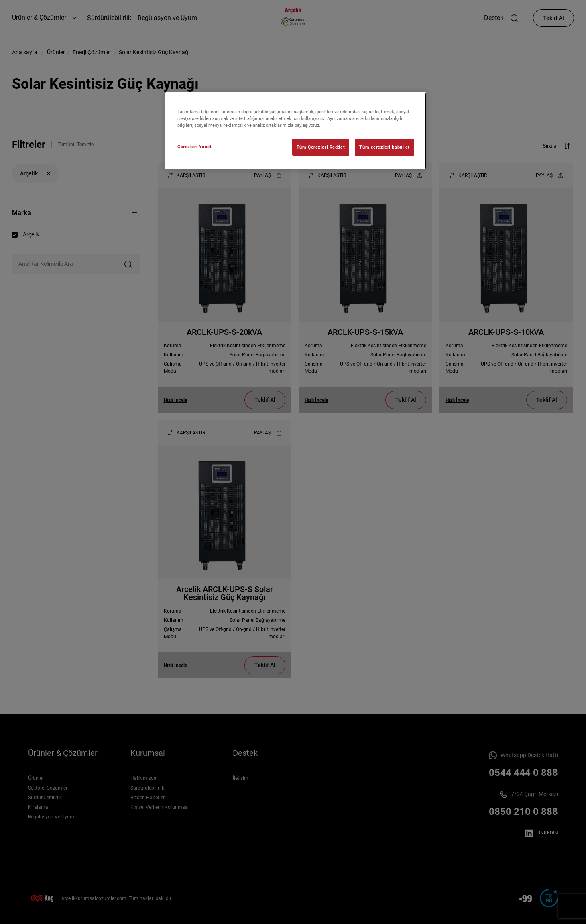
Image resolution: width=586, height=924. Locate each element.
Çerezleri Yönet (195, 147)
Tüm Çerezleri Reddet (321, 147)
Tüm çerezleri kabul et (385, 147)
